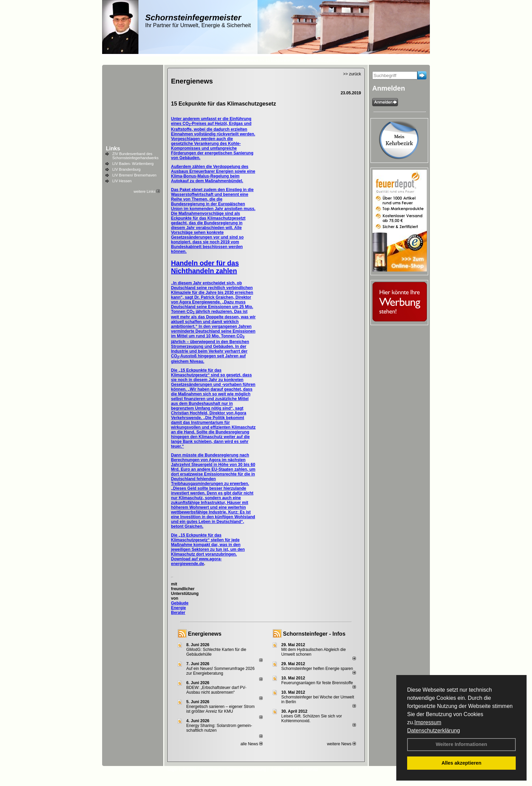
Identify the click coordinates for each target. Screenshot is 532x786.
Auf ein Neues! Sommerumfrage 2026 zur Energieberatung (220, 671)
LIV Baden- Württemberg (133, 164)
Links (113, 148)
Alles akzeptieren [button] (461, 763)
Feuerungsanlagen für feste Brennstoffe (317, 683)
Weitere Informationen (461, 744)
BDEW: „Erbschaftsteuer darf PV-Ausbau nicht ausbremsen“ (216, 690)
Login (173, 769)
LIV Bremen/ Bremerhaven (134, 175)
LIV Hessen (122, 181)
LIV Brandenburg (126, 169)
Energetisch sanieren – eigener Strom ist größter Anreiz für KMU (220, 709)
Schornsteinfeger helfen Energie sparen (317, 669)
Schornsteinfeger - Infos (314, 634)
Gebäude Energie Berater (180, 608)
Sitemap (310, 769)
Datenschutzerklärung (434, 731)
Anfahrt (278, 769)
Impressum (428, 722)
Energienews (205, 634)
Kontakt (189, 769)
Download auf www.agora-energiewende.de (196, 561)
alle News (252, 744)
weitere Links (147, 191)
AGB (294, 769)
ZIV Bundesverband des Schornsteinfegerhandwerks (135, 156)
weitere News (341, 744)
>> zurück (352, 74)
